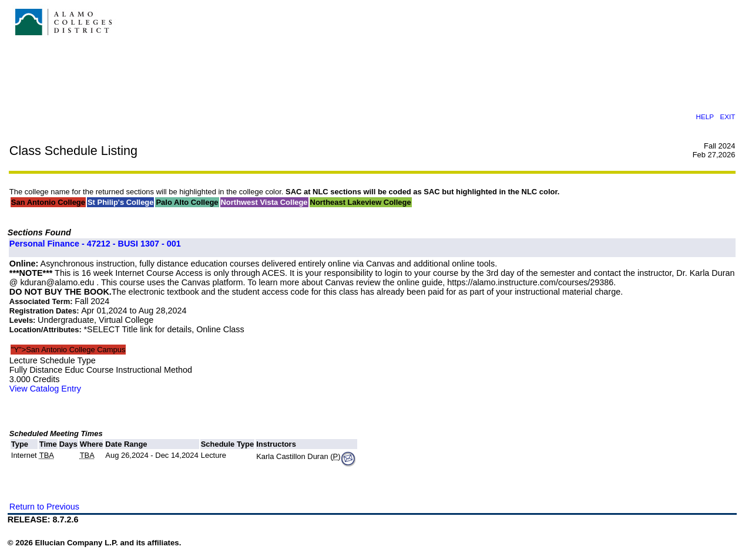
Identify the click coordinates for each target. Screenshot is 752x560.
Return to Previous (44, 507)
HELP (704, 117)
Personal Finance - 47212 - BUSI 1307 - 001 (95, 244)
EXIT (727, 117)
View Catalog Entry (45, 389)
